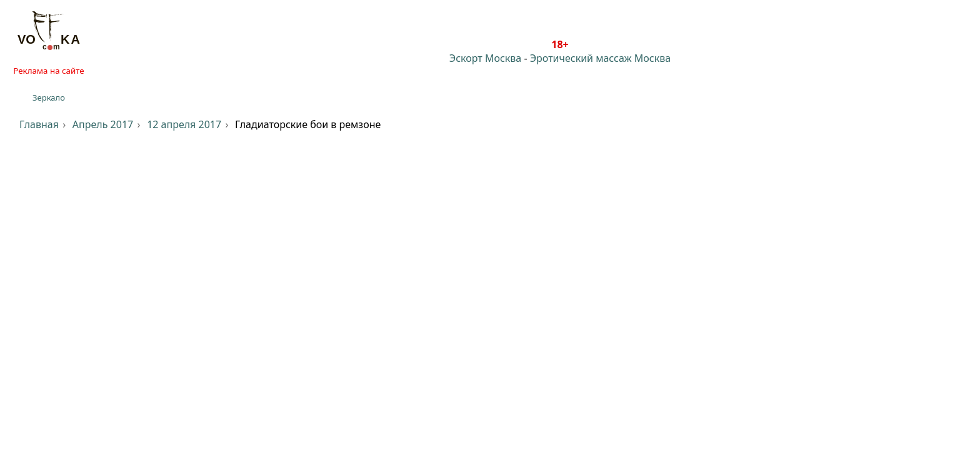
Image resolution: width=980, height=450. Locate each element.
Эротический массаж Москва (600, 58)
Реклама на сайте (48, 71)
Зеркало (49, 97)
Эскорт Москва (485, 58)
